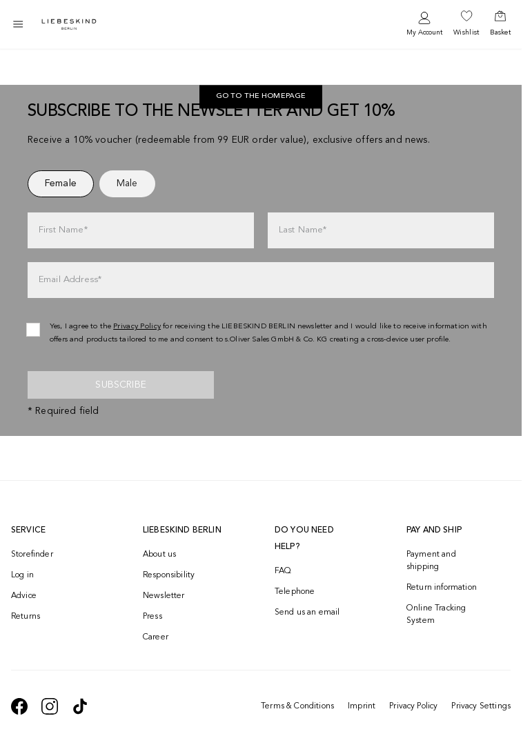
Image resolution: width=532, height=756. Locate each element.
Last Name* (303, 230)
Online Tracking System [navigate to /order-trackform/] (436, 615)
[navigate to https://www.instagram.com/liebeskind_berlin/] (50, 706)
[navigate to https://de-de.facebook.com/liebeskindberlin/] (19, 706)
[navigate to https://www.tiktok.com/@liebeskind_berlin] (80, 706)
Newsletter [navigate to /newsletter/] (164, 596)
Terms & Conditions (297, 706)
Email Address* (70, 280)
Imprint (362, 706)
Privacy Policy (413, 706)
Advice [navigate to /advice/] (24, 596)
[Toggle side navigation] (18, 24)
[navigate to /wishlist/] (466, 24)
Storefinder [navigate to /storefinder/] (32, 555)
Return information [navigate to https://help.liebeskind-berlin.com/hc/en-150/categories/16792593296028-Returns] (442, 588)
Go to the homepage (261, 97)
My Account (424, 32)
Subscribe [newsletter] (120, 385)
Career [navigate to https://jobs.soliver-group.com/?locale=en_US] (156, 637)
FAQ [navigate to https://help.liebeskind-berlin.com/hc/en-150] (283, 571)
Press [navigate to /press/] (152, 617)
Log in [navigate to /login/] (22, 575)
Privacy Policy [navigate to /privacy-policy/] (137, 327)
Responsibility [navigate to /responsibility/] (169, 575)
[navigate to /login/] (424, 24)
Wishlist (466, 32)
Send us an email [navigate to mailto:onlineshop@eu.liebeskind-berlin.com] (307, 613)
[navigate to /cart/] (500, 24)
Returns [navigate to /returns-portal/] (26, 617)
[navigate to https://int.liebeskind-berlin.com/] (261, 97)
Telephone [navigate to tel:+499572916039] (295, 592)
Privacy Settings (481, 706)
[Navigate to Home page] (69, 24)
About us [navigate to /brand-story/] (159, 555)
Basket (500, 32)
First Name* (63, 230)
